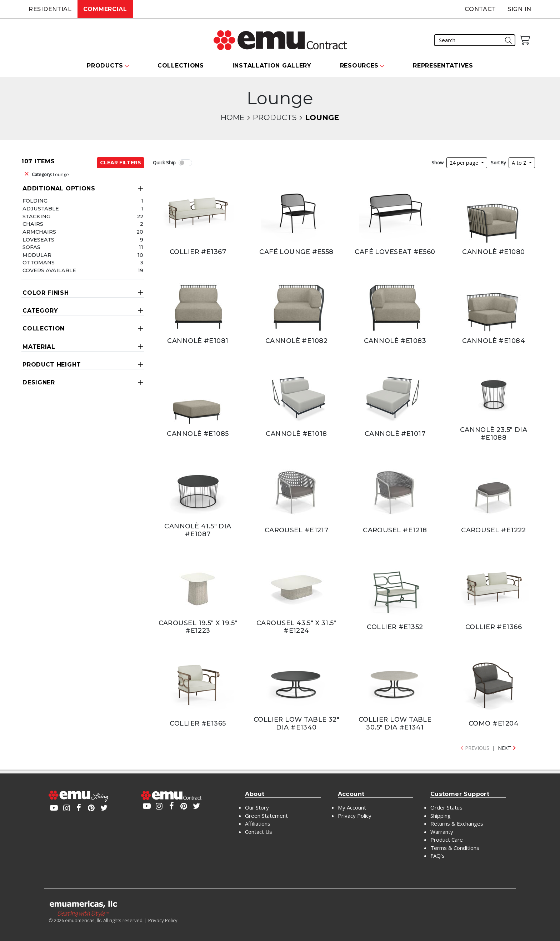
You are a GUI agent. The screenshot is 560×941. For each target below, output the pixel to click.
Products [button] (105, 66)
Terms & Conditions (455, 848)
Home (232, 117)
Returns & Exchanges (457, 823)
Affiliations (258, 823)
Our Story (257, 807)
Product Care (447, 840)
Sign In (519, 9)
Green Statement (266, 816)
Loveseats (38, 240)
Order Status (446, 807)
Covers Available (49, 270)
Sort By (498, 163)
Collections (181, 66)
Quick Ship (164, 163)
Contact (480, 9)
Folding (35, 201)
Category (40, 311)
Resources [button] (359, 66)
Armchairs (39, 232)
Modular (37, 255)
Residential (50, 9)
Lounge (50, 174)
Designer (39, 382)
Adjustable (41, 209)
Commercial (105, 9)
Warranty (442, 832)
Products (275, 117)
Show (437, 163)
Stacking (36, 216)
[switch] (185, 163)
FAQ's (437, 856)
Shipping (441, 816)
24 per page (465, 163)
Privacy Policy (355, 816)
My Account (352, 807)
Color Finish (46, 293)
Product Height (52, 365)
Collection (44, 328)
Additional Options (59, 188)
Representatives (443, 66)
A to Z (520, 163)
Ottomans (39, 263)
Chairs (33, 224)
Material (39, 347)
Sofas (31, 247)
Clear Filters (121, 163)
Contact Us (259, 832)
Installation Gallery (272, 66)
